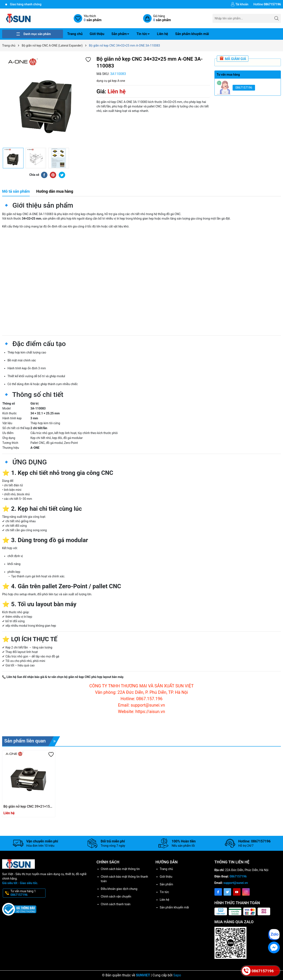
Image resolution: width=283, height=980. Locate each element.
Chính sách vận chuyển (116, 896)
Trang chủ (75, 34)
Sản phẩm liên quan (32, 741)
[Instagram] (246, 892)
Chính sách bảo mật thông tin (120, 869)
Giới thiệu (97, 34)
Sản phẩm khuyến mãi (192, 34)
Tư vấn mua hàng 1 (28, 893)
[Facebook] (218, 892)
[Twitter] (227, 892)
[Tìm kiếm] (276, 18)
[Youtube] (237, 892)
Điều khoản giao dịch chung (119, 889)
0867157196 (244, 88)
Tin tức (142, 34)
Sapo (177, 975)
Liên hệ (163, 34)
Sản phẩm (119, 34)
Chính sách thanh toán (116, 904)
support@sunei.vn (236, 883)
